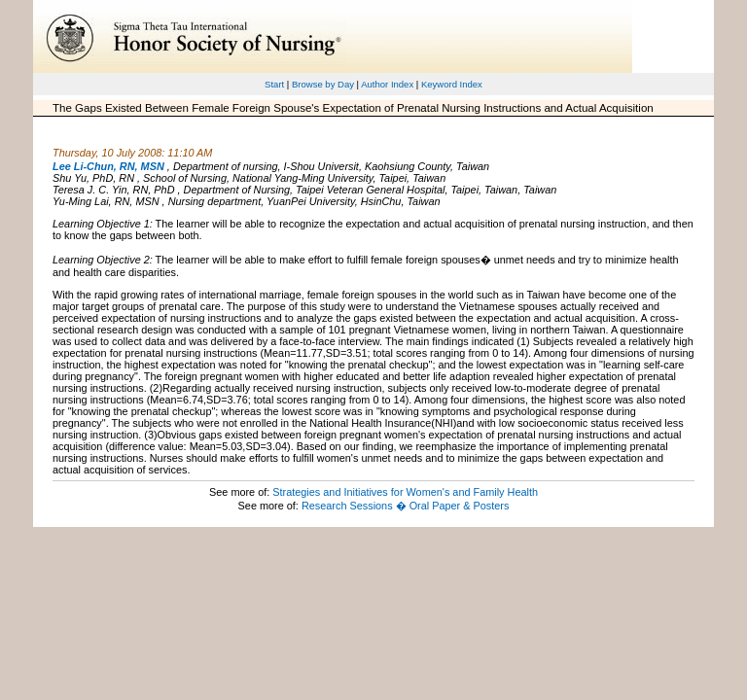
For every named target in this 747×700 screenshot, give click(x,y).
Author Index (387, 84)
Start (274, 84)
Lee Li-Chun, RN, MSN (108, 166)
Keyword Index (452, 84)
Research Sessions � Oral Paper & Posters (405, 506)
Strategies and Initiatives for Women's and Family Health (405, 492)
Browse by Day (323, 84)
